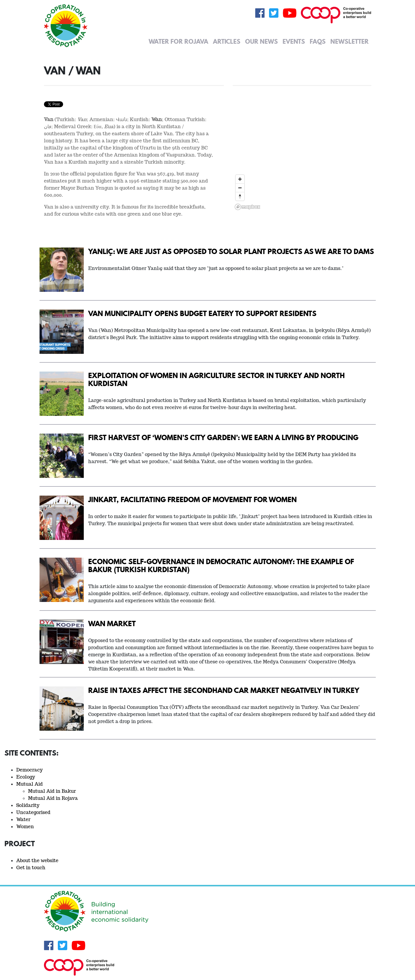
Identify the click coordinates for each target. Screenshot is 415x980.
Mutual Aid (29, 784)
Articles (227, 41)
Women (25, 827)
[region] (302, 138)
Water (23, 819)
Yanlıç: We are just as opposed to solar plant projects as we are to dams (231, 251)
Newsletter (350, 41)
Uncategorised (33, 812)
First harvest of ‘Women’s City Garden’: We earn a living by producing (223, 437)
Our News (261, 41)
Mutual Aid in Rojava (53, 798)
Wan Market (112, 623)
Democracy (29, 770)
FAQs (318, 41)
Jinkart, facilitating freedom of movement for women (192, 499)
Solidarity (28, 805)
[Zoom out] (240, 188)
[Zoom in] (240, 179)
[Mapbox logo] (247, 207)
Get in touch (31, 868)
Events (294, 41)
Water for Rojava (178, 41)
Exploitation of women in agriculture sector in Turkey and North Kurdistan (216, 379)
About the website (37, 861)
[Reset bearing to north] (240, 196)
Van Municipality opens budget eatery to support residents (202, 313)
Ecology (26, 777)
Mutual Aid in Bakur (52, 791)
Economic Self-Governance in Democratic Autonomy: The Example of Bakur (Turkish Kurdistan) (221, 565)
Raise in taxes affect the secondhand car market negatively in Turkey (224, 690)
